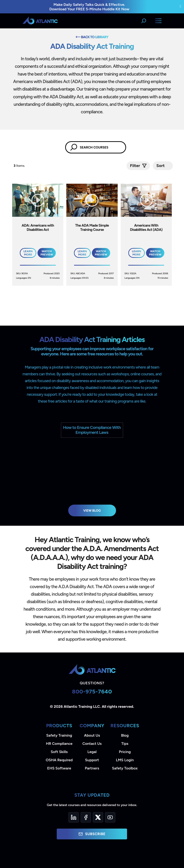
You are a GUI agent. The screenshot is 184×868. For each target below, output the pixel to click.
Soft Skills (59, 752)
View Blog (92, 510)
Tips (125, 744)
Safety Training (59, 735)
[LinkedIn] (74, 817)
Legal (92, 752)
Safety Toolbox (125, 768)
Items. (20, 166)
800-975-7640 (92, 691)
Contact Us (92, 744)
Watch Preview (47, 253)
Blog (125, 735)
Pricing (125, 752)
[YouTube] (110, 817)
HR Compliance (59, 744)
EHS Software (59, 768)
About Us (92, 735)
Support (92, 760)
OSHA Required (59, 760)
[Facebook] (86, 817)
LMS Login (125, 760)
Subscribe (92, 834)
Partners (92, 768)
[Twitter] (98, 817)
